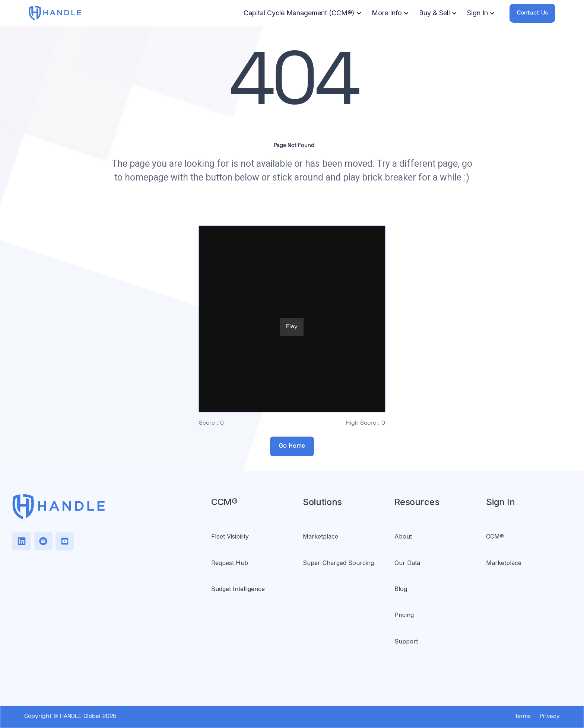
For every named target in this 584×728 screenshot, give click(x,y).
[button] (301, 13)
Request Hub (230, 563)
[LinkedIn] (22, 541)
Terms (523, 716)
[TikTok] (43, 541)
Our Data (407, 563)
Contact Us (532, 13)
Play (292, 327)
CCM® (495, 536)
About (403, 536)
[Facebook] (65, 541)
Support (406, 641)
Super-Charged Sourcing (338, 563)
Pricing (404, 615)
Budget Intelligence (238, 589)
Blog (401, 589)
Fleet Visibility (230, 536)
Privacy (550, 716)
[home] (55, 13)
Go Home (292, 446)
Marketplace (320, 536)
